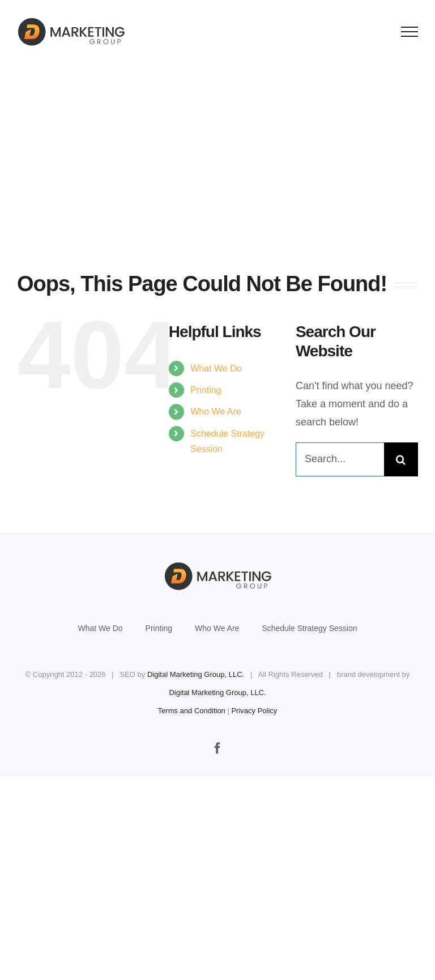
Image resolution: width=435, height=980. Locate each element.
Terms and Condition (192, 711)
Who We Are (216, 412)
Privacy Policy (254, 711)
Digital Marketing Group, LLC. (196, 674)
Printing (206, 390)
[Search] (401, 459)
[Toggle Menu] (410, 32)
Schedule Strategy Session (309, 628)
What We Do (216, 368)
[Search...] (340, 459)
